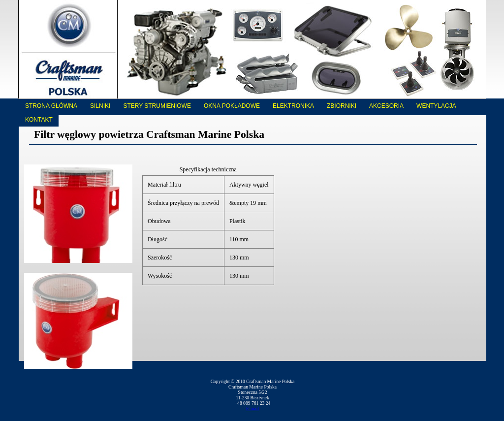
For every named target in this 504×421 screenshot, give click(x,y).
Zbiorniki (342, 106)
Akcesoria (386, 106)
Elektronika (293, 106)
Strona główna (51, 106)
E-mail (252, 408)
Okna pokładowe (232, 106)
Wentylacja (436, 106)
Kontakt (39, 120)
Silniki (100, 106)
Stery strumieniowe (157, 106)
